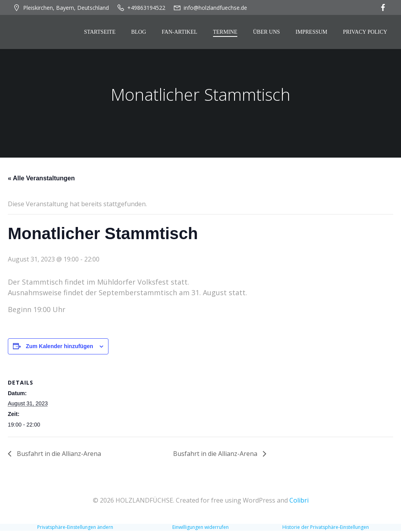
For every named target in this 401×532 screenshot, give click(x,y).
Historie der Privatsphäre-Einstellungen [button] (326, 528)
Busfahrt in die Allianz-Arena (58, 455)
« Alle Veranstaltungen (41, 180)
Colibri (299, 501)
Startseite (101, 33)
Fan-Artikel (181, 33)
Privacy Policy (366, 33)
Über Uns (268, 33)
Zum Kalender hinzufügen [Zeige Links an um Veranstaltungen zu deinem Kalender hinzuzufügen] (60, 348)
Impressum (313, 33)
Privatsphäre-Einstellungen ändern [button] (75, 528)
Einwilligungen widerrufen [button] (200, 528)
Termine (226, 33)
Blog (140, 33)
